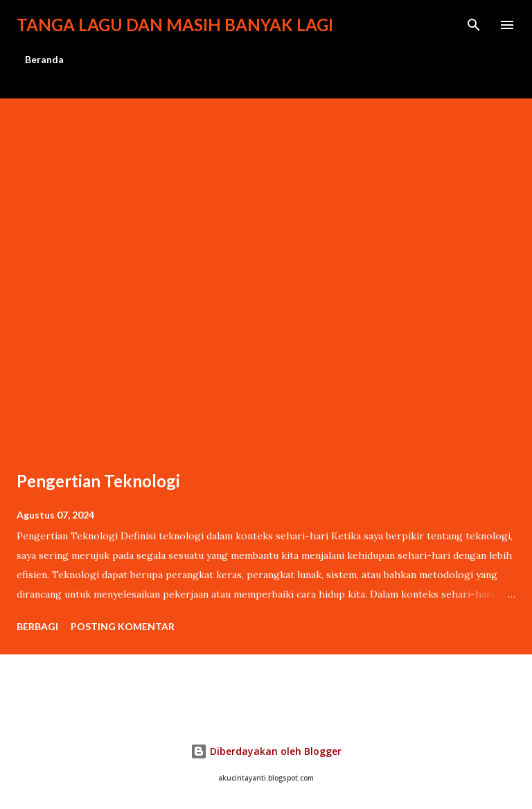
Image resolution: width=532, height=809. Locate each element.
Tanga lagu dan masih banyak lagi (175, 25)
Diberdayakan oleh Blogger (266, 751)
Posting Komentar (123, 626)
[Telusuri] (474, 25)
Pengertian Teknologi (98, 481)
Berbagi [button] (37, 626)
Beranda (44, 59)
